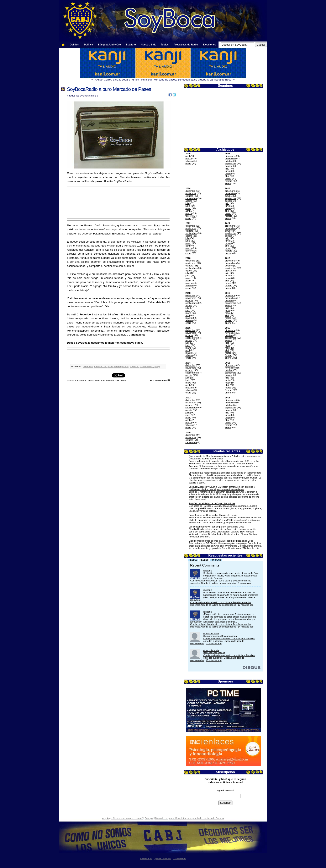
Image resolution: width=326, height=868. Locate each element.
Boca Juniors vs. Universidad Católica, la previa (213, 515)
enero (188, 164)
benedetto (88, 366)
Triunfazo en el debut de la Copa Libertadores (212, 503)
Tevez (163, 258)
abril (188, 156)
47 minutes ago (214, 643)
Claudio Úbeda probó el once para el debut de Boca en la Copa (221, 541)
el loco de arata (211, 634)
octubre (229, 161)
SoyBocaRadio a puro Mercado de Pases (109, 89)
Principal (147, 80)
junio (227, 171)
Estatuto (131, 45)
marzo (189, 159)
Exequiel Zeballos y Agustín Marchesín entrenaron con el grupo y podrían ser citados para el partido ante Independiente (222, 488)
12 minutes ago (246, 605)
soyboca (134, 366)
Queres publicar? (163, 858)
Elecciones (209, 45)
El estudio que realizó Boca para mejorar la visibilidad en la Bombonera (225, 473)
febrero (189, 161)
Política (88, 45)
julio (227, 168)
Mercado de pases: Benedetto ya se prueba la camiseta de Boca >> (195, 80)
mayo (228, 173)
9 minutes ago (245, 583)
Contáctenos (179, 858)
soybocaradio (146, 366)
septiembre (231, 164)
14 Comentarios (158, 381)
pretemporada (122, 366)
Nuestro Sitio (149, 45)
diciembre (230, 156)
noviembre (230, 159)
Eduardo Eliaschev (88, 381)
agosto (228, 166)
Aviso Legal (146, 858)
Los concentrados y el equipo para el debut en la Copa (217, 527)
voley (157, 366)
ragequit (207, 571)
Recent (204, 560)
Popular (216, 560)
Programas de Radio (186, 45)
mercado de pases (104, 366)
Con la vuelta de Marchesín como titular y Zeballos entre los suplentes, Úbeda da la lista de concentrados (221, 582)
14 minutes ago (246, 627)
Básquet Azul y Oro (109, 45)
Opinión (74, 45)
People (193, 560)
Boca (157, 225)
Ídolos (165, 45)
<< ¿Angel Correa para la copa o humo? (115, 80)
